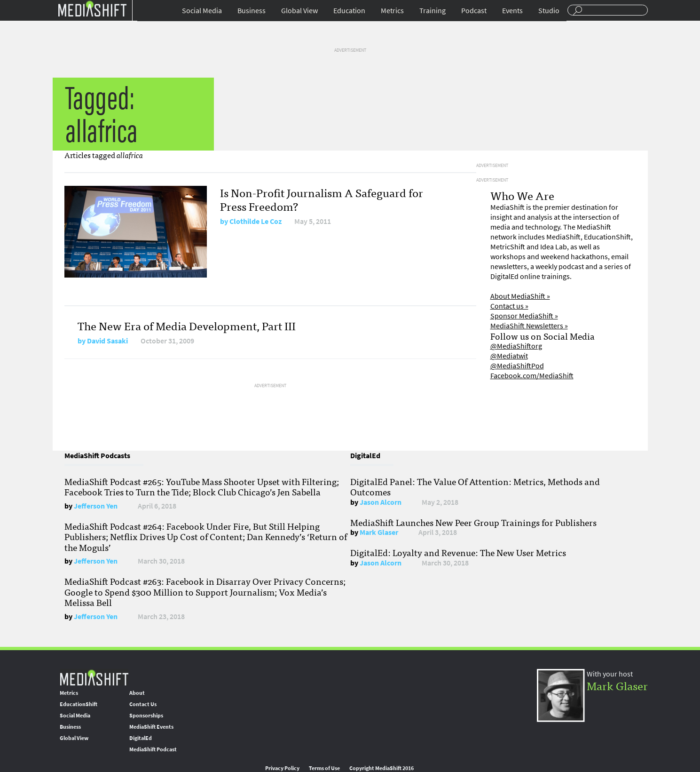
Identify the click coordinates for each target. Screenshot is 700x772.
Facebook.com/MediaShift (532, 376)
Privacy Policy (282, 768)
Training (433, 11)
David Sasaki (107, 341)
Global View (299, 11)
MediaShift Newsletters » (529, 326)
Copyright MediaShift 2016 (381, 768)
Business (252, 11)
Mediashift (92, 8)
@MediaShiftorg (516, 346)
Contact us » (509, 306)
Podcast (474, 11)
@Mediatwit (509, 356)
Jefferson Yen (96, 506)
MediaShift (94, 677)
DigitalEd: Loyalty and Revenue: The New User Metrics (458, 552)
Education (349, 11)
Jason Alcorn (381, 502)
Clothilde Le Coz (256, 221)
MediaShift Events (151, 727)
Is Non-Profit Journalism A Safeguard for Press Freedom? (322, 199)
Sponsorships (146, 716)
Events (512, 11)
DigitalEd (141, 738)
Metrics (392, 11)
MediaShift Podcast (153, 749)
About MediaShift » (520, 296)
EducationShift (79, 704)
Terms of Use (324, 768)
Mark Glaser (379, 532)
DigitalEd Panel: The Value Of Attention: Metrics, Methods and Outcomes (475, 486)
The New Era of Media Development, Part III (187, 325)
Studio (549, 11)
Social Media (202, 11)
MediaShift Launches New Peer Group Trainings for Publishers (473, 522)
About (137, 693)
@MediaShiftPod (517, 366)
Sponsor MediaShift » (524, 316)
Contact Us (143, 704)
